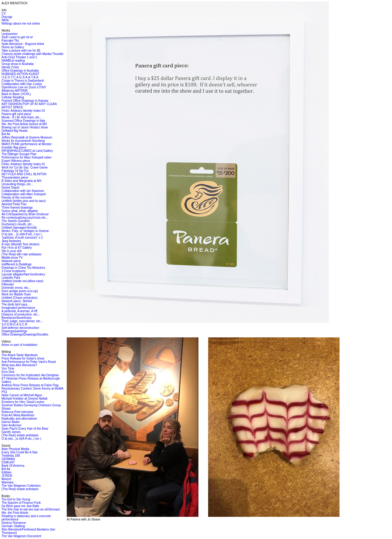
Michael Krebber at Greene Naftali (24, 399)
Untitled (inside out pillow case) (22, 281)
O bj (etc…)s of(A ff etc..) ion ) (22, 234)
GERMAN (8, 459)
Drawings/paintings (14, 331)
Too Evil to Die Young (16, 499)
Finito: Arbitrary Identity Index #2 (23, 111)
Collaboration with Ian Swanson (23, 191)
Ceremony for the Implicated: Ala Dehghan (30, 375)
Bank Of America (13, 466)
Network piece (11, 261)
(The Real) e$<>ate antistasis (21, 254)
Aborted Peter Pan (14, 204)
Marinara (7, 482)
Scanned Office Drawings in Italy (23, 121)
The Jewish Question (16, 221)
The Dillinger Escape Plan (19, 154)
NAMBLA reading (13, 61)
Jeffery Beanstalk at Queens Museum (27, 137)
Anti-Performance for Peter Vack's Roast (29, 362)
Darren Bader (11, 422)
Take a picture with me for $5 (21, 51)
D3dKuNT (8, 462)
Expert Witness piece (16, 161)
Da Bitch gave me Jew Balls (20, 506)
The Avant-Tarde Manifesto (20, 355)
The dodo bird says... (16, 304)
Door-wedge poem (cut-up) (20, 291)
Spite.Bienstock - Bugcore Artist (23, 44)
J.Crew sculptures (14, 271)
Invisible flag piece (14, 147)
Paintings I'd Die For (15, 171)
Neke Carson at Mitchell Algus (22, 395)
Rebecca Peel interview (17, 412)
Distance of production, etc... (21, 314)
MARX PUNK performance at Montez (27, 144)
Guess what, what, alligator (20, 211)
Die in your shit (12, 251)
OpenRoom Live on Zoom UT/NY (24, 87)
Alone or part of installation (19, 345)
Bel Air (6, 134)
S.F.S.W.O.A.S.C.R (14, 324)
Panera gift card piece (16, 114)
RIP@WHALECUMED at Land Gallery (27, 151)
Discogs (7, 17)
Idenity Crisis (10, 67)
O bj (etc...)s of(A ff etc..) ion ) (21, 439)
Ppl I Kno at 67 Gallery (17, 248)
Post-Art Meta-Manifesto (18, 415)
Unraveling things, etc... (17, 184)
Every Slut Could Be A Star (20, 452)
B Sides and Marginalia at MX (22, 181)
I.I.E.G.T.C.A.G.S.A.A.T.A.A (20, 77)
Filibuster (8, 284)
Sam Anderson (12, 425)
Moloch (6, 479)
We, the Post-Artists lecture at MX (24, 124)
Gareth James (11, 432)
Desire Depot (10, 188)
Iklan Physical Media (15, 449)
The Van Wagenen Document (21, 536)
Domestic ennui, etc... (16, 288)
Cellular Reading (13, 97)
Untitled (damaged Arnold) (19, 228)
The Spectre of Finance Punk (21, 503)
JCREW (7, 476)
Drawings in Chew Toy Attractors (23, 268)
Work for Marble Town (16, 294)
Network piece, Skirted (17, 301)
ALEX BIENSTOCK (15, 3)
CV (4, 14)
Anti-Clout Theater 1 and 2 (19, 57)
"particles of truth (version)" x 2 (22, 238)
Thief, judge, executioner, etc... (22, 321)
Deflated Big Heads (15, 131)
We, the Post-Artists (15, 513)
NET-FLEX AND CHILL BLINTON (24, 174)
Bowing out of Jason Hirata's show (25, 127)
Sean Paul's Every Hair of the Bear (25, 429)
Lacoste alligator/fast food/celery (23, 274)
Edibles (7, 472)
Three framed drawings (17, 208)
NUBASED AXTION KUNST (20, 74)
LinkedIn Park (11, 278)
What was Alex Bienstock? (19, 365)
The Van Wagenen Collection (21, 486)
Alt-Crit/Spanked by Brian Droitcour (25, 214)
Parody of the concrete (17, 198)
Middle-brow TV (12, 258)
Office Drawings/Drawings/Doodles (25, 334)
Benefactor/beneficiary (17, 318)
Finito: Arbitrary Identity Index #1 (23, 164)
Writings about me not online (21, 24)
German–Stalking (13, 526)
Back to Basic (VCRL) (16, 94)
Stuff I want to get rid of (17, 37)
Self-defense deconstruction (20, 328)
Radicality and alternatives (19, 419)
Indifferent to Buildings (17, 264)
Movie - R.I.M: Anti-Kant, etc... (22, 117)
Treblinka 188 (11, 456)
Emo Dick (8, 372)
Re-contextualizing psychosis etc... (25, 218)
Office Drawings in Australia (20, 71)
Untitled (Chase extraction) (19, 298)
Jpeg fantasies (11, 241)
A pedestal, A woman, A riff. (20, 311)
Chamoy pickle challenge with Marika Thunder (32, 54)
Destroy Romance (14, 523)
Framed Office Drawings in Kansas (25, 101)
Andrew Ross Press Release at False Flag (30, 385)
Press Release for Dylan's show (23, 358)
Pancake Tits (10, 41)
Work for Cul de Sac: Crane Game (25, 167)
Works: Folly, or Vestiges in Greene (25, 231)
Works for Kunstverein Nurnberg (23, 141)
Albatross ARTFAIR (15, 91)
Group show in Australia (18, 64)
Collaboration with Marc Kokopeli (24, 194)
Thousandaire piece (15, 177)
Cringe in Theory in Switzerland (23, 81)
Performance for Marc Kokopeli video (27, 157)
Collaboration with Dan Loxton (22, 84)
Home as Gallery (13, 47)
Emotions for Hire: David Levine (23, 402)
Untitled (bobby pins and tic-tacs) (24, 201)
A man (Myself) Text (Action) (20, 244)
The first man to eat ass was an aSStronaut (31, 509)
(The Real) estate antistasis (20, 435)
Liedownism (10, 34)
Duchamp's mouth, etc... (18, 224)
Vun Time (8, 368)
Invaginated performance (18, 308)
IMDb (5, 20)
